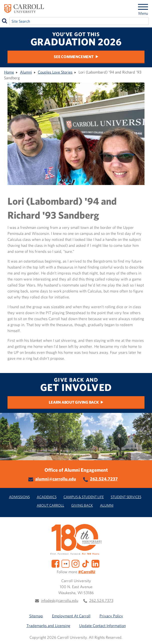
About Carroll (50, 505)
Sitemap (36, 616)
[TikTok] (85, 563)
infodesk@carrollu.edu (60, 600)
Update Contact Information (102, 626)
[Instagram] (75, 563)
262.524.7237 (104, 479)
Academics (47, 497)
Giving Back (82, 505)
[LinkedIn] (95, 563)
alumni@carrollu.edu (56, 479)
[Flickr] (65, 563)
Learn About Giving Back (74, 402)
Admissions (19, 497)
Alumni (26, 72)
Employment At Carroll (71, 616)
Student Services (126, 497)
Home (9, 72)
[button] (143, 635)
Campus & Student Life (84, 497)
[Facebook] (55, 563)
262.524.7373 (101, 600)
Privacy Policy (111, 616)
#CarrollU (87, 572)
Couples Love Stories (55, 72)
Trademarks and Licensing (48, 626)
